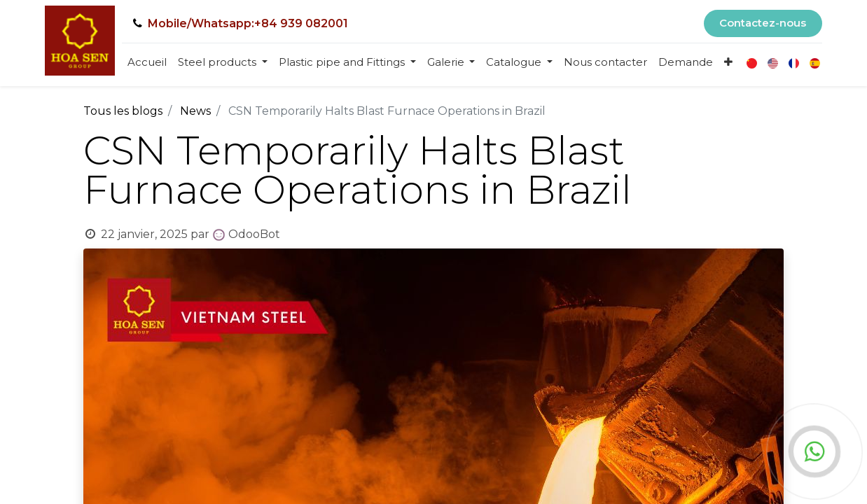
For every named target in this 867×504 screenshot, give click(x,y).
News (195, 111)
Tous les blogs (123, 111)
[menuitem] (147, 63)
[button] (728, 63)
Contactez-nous (763, 23)
